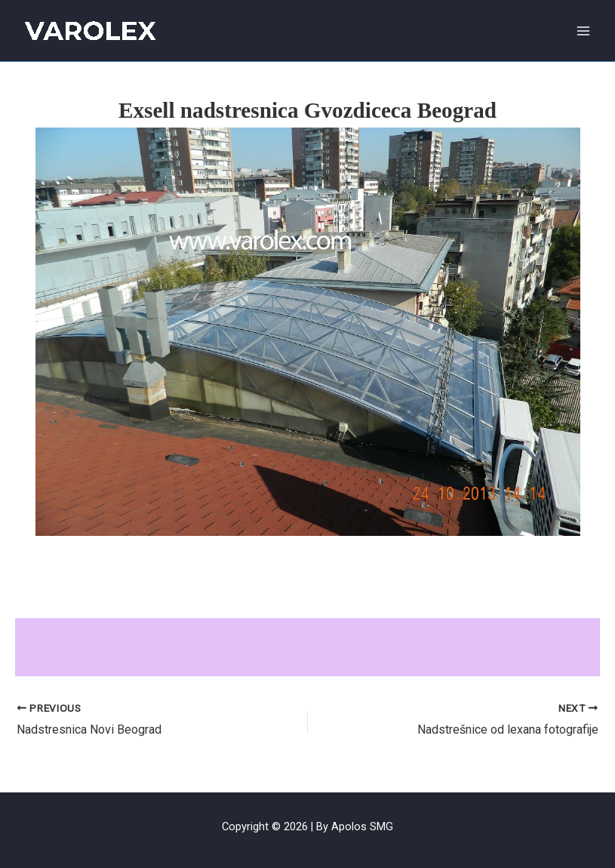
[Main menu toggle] (584, 31)
